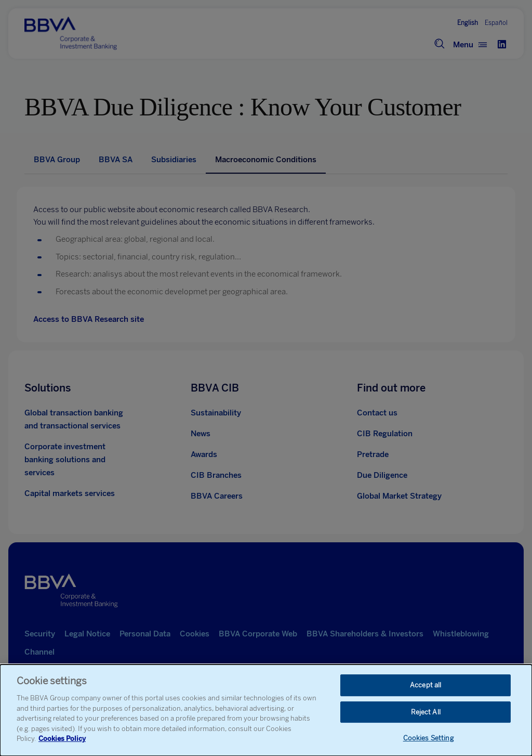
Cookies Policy (62, 739)
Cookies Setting (428, 739)
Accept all (425, 685)
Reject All (426, 712)
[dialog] (266, 710)
